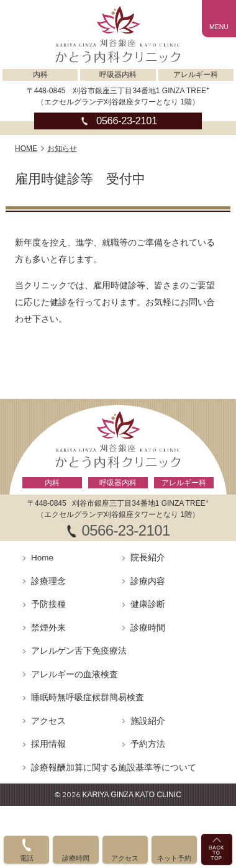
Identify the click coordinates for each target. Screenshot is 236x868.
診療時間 (148, 628)
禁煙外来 (48, 628)
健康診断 (148, 604)
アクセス (48, 721)
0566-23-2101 (127, 121)
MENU (219, 27)
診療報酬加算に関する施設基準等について (114, 768)
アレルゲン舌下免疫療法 (79, 651)
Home (42, 558)
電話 (27, 858)
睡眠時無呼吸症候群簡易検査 (88, 697)
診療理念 (48, 581)
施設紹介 (148, 721)
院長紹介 (148, 558)
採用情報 (48, 744)
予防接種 (48, 604)
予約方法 (148, 744)
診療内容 (148, 581)
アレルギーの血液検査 (75, 674)
